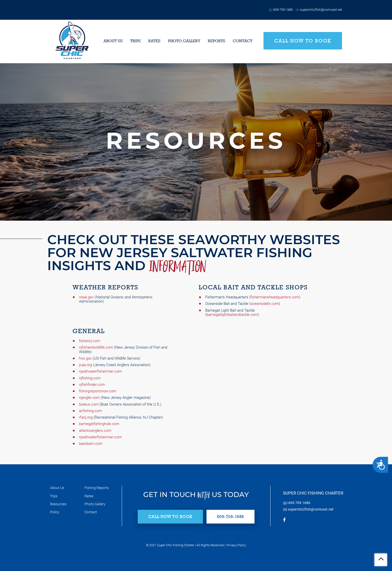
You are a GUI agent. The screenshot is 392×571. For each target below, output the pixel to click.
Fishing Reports (97, 488)
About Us (113, 41)
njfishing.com (90, 378)
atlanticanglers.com (95, 431)
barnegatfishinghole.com (99, 424)
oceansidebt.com (265, 304)
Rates (154, 41)
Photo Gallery (184, 41)
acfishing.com (90, 411)
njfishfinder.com (92, 385)
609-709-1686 (283, 10)
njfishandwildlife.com (96, 347)
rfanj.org (86, 417)
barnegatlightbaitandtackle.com (232, 315)
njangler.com (89, 398)
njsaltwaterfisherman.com (100, 371)
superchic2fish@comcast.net (321, 10)
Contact (242, 41)
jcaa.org (85, 365)
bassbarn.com (91, 444)
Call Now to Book (303, 41)
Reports (216, 41)
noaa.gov (86, 297)
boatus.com (89, 404)
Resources (58, 504)
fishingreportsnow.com (98, 391)
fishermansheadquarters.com (275, 297)
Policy (55, 512)
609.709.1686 (299, 503)
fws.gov (85, 358)
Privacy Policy (236, 545)
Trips (135, 41)
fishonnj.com (89, 341)
